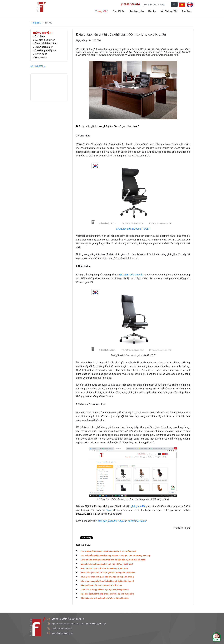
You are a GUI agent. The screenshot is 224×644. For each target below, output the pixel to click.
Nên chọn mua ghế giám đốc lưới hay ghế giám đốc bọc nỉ (107, 581)
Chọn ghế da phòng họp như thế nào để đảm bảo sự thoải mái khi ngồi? (113, 560)
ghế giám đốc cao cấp (132, 275)
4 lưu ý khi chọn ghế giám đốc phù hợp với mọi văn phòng (107, 577)
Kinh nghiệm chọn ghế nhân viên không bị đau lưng (104, 568)
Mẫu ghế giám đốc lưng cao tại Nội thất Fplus (101, 585)
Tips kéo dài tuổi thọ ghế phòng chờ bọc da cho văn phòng (108, 594)
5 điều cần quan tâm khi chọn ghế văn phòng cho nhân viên (108, 573)
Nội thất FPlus (38, 66)
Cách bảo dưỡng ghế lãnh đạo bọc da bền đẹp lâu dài (105, 590)
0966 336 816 (132, 4)
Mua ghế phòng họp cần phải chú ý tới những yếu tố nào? (107, 564)
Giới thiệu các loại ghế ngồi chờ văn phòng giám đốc (105, 598)
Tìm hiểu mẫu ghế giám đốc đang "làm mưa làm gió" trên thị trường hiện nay (116, 555)
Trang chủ (36, 23)
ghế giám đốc (138, 506)
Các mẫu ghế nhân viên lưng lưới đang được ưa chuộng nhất (108, 551)
